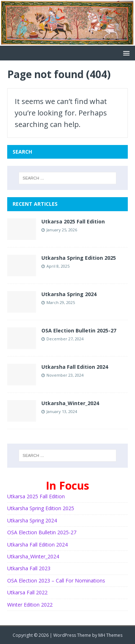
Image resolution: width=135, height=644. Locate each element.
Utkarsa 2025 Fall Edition (73, 221)
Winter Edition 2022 (30, 605)
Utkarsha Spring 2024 (69, 294)
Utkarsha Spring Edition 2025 (79, 258)
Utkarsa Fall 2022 (27, 592)
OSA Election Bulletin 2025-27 (79, 330)
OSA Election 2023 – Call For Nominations (56, 580)
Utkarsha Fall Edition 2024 (75, 367)
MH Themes (110, 635)
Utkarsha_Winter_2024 (70, 403)
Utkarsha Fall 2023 (29, 568)
